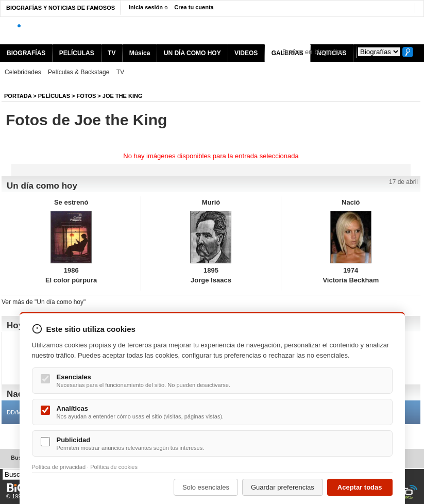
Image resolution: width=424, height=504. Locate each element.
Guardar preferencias (283, 487)
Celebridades (23, 72)
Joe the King (123, 96)
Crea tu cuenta (194, 7)
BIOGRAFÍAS (26, 53)
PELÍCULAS (77, 53)
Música (140, 53)
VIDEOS (246, 53)
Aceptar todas (360, 487)
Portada (18, 96)
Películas (54, 96)
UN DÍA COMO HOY (192, 53)
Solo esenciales (206, 487)
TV (112, 53)
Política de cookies (114, 467)
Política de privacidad (59, 467)
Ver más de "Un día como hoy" (44, 302)
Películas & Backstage (79, 72)
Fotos (87, 96)
